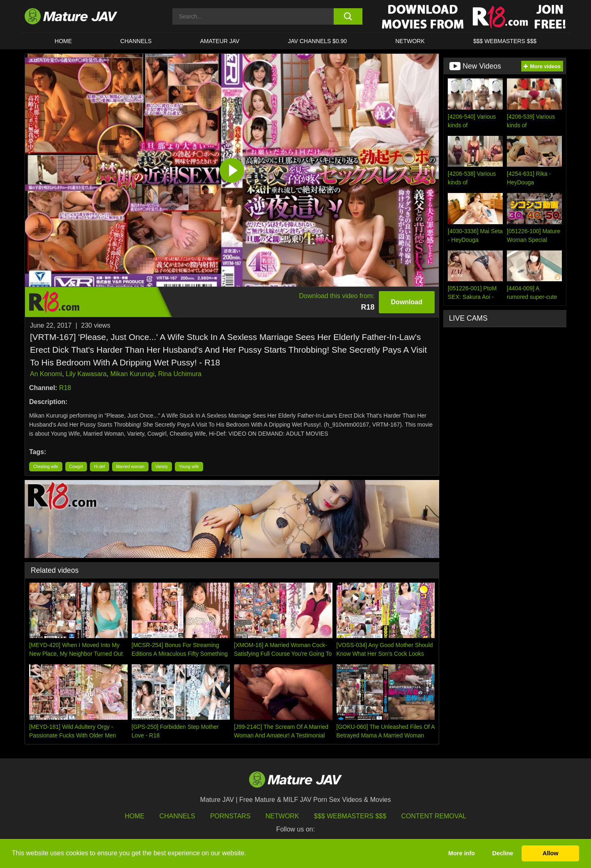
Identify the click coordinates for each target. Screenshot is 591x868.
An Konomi (46, 374)
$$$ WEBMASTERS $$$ (505, 41)
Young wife (189, 467)
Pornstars (230, 816)
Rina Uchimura (180, 374)
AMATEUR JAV (220, 41)
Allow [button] (550, 853)
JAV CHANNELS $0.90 (317, 41)
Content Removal (434, 816)
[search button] (348, 16)
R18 (65, 388)
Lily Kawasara (86, 374)
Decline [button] (503, 853)
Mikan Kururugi (133, 374)
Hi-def (100, 467)
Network (410, 41)
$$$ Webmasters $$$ (350, 816)
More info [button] (462, 853)
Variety (162, 467)
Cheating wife (46, 467)
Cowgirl (76, 467)
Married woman (130, 467)
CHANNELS (136, 41)
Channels (177, 816)
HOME (63, 41)
